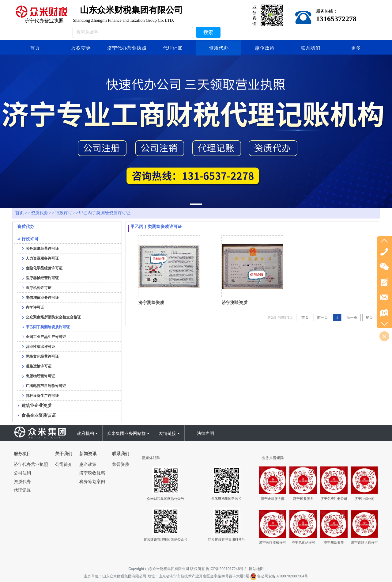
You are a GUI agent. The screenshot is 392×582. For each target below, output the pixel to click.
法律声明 (205, 433)
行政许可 (64, 213)
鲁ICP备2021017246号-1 (226, 569)
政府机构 (87, 433)
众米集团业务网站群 (128, 433)
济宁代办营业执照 (31, 464)
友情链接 (169, 433)
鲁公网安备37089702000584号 (279, 576)
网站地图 (256, 569)
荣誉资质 (121, 464)
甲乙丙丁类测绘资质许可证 (105, 213)
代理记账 (22, 490)
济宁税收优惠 (92, 473)
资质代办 (40, 213)
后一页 (352, 318)
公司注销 (22, 473)
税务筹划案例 (92, 481)
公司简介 (64, 464)
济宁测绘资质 (151, 302)
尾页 (369, 318)
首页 (20, 213)
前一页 (322, 318)
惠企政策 (88, 464)
